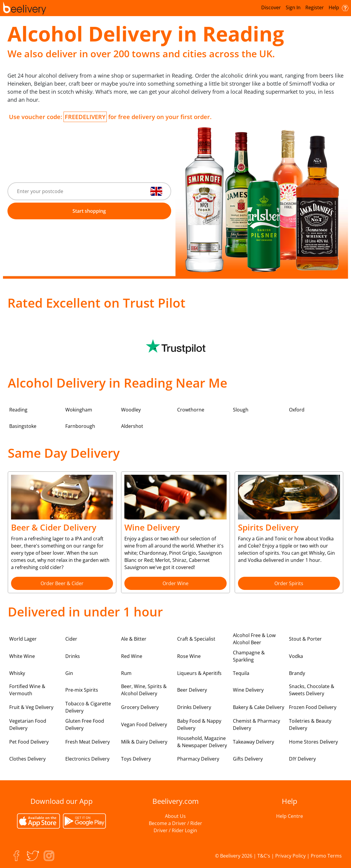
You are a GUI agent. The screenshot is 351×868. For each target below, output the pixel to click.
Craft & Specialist (196, 639)
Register (315, 7)
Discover (271, 7)
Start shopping (89, 211)
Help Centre (290, 816)
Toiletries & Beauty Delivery (310, 724)
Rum (126, 673)
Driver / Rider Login (175, 830)
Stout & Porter (305, 639)
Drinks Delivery (194, 707)
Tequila (241, 673)
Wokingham (79, 410)
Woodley (131, 410)
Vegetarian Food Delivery (28, 724)
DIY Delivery (302, 759)
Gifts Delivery (248, 759)
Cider (71, 639)
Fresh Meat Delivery (88, 742)
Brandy (297, 673)
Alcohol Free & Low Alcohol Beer (254, 639)
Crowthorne (191, 410)
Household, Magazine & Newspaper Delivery (202, 742)
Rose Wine (189, 656)
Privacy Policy (290, 856)
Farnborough (80, 426)
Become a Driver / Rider (175, 823)
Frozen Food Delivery (313, 707)
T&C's (264, 856)
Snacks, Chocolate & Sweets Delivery (312, 690)
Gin (69, 673)
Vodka (296, 656)
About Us (175, 816)
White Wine (22, 656)
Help (339, 8)
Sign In (293, 7)
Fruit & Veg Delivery (31, 707)
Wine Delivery (248, 690)
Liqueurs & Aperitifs (199, 673)
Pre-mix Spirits (82, 690)
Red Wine (132, 656)
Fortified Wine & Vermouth (27, 690)
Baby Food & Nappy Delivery (199, 724)
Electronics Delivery (87, 759)
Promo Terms (326, 856)
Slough (241, 410)
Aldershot (132, 426)
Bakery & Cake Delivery (259, 707)
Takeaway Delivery (253, 742)
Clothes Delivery (27, 759)
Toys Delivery (136, 759)
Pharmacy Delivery (198, 759)
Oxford (297, 410)
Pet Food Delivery (29, 742)
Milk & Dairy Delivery (144, 742)
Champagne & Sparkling (249, 656)
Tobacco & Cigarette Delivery (88, 707)
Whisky (17, 673)
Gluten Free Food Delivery (85, 724)
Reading (18, 410)
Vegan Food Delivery (144, 724)
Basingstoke (23, 426)
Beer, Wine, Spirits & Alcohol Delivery (144, 690)
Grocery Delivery (140, 707)
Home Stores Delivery (313, 742)
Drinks (73, 656)
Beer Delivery (192, 690)
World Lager (23, 639)
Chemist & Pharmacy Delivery (256, 724)
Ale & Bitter (134, 639)
